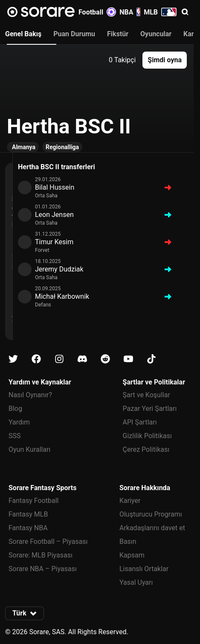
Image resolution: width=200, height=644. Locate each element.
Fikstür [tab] (118, 34)
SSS (15, 436)
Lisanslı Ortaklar (144, 569)
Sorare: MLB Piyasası (41, 555)
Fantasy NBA (28, 528)
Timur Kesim (54, 242)
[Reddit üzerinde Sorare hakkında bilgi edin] (105, 359)
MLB (160, 12)
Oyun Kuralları (30, 449)
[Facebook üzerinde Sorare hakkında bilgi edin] (36, 359)
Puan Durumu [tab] (74, 34)
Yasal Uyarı (136, 582)
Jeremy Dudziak (59, 269)
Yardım (19, 422)
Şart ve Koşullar (146, 395)
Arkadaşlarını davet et (152, 528)
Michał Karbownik (62, 296)
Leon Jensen (54, 215)
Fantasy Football (33, 501)
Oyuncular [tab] (156, 34)
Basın (128, 541)
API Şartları (140, 422)
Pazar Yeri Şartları (150, 409)
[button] (185, 12)
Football (97, 12)
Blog (15, 409)
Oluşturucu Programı (151, 514)
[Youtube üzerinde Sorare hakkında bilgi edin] (128, 359)
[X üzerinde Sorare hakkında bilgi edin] (13, 359)
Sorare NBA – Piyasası (43, 569)
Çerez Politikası (146, 449)
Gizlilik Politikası (147, 436)
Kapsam (132, 555)
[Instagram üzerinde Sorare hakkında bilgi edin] (59, 359)
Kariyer (130, 501)
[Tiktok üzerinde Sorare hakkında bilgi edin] (151, 359)
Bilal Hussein (55, 187)
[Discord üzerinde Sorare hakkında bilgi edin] (82, 359)
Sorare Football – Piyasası (48, 541)
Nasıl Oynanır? (30, 395)
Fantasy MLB (28, 514)
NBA (130, 12)
